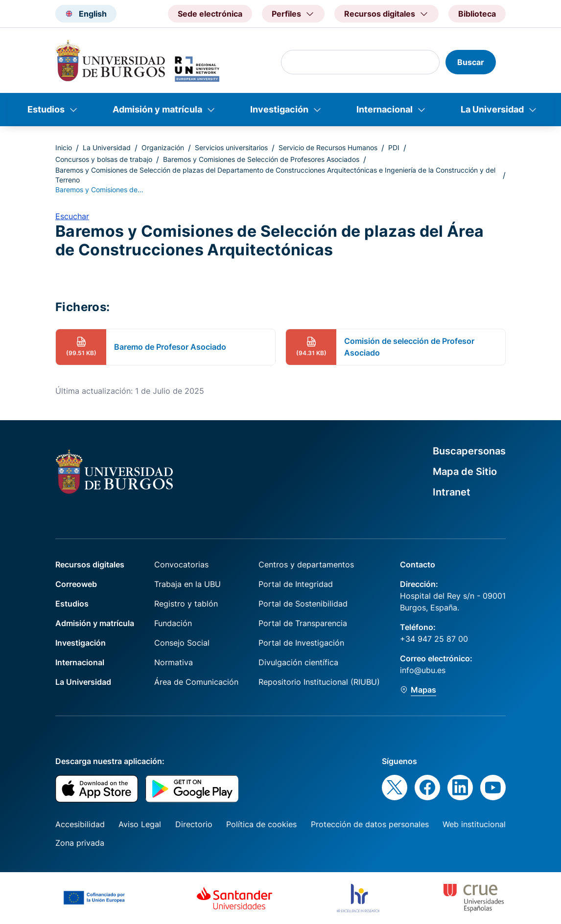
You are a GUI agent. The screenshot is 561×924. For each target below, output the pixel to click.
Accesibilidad (80, 824)
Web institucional (474, 824)
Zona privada (80, 843)
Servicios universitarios (231, 147)
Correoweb (76, 584)
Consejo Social (182, 643)
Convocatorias (181, 564)
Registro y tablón (186, 604)
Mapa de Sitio (465, 472)
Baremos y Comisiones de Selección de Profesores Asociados (261, 159)
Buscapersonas (469, 451)
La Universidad (492, 109)
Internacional (385, 109)
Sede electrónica (210, 14)
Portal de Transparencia (303, 623)
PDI (394, 147)
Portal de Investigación (301, 643)
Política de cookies (261, 824)
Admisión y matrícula (157, 109)
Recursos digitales (90, 564)
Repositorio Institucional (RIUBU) (319, 682)
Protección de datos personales (370, 824)
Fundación (173, 623)
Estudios (46, 109)
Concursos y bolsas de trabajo (104, 159)
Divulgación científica (298, 662)
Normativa (174, 662)
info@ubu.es (423, 670)
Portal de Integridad (296, 584)
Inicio (64, 147)
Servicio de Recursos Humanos (328, 147)
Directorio (194, 824)
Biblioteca (477, 14)
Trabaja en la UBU (187, 584)
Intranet (452, 492)
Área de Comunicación (196, 682)
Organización (163, 147)
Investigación (279, 109)
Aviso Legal (140, 824)
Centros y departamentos (306, 564)
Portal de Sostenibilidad (303, 604)
